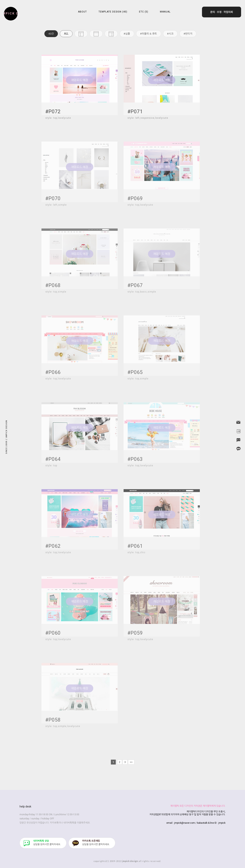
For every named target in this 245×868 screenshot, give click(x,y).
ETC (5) (144, 12)
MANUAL (165, 12)
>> (131, 762)
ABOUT (82, 12)
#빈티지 (188, 34)
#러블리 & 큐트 (149, 34)
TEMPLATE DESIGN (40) (113, 12)
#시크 (170, 34)
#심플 (127, 34)
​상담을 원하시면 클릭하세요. (47, 843)
